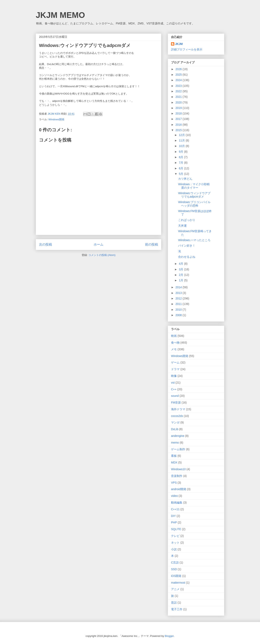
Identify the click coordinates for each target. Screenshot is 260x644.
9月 (181, 152)
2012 (179, 298)
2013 (179, 293)
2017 (179, 119)
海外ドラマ (178, 409)
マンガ (175, 422)
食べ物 (175, 343)
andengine (178, 436)
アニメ (175, 589)
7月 (181, 163)
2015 (179, 130)
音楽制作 (177, 476)
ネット (175, 543)
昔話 (174, 603)
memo (175, 443)
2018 (179, 113)
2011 (179, 304)
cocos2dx (177, 416)
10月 (182, 146)
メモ (174, 349)
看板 (174, 456)
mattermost (178, 583)
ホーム (99, 244)
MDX (174, 462)
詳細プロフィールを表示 (187, 49)
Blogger (169, 636)
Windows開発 (56, 119)
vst (173, 383)
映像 (174, 376)
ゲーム (175, 362)
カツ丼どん (185, 179)
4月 (181, 264)
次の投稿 (45, 244)
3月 (181, 269)
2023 (179, 86)
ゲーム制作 (178, 449)
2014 (179, 287)
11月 (182, 140)
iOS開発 (176, 576)
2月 (181, 275)
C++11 (175, 509)
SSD (174, 569)
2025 (179, 75)
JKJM (179, 44)
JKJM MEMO (60, 15)
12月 (182, 135)
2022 (179, 91)
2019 (179, 108)
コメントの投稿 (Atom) (102, 255)
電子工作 (177, 609)
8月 (181, 157)
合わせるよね (187, 257)
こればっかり (187, 220)
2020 (179, 102)
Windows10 (178, 469)
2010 (179, 310)
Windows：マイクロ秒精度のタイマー (194, 186)
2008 (179, 315)
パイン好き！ (187, 246)
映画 (174, 336)
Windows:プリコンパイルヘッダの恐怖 (194, 204)
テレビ (175, 536)
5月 (181, 174)
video (174, 496)
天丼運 (182, 226)
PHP (174, 522)
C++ (174, 389)
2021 (179, 97)
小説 (174, 549)
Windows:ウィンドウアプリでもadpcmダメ (194, 195)
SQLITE (176, 529)
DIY (173, 516)
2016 (179, 125)
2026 (179, 69)
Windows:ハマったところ (194, 240)
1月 (181, 280)
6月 (181, 168)
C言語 (175, 562)
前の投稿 (152, 244)
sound (175, 396)
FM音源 (176, 402)
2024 (179, 80)
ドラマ (175, 369)
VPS (174, 483)
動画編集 (177, 503)
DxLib (175, 429)
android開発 (179, 489)
